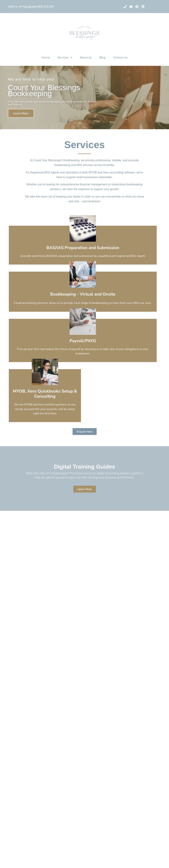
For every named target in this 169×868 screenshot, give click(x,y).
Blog (102, 57)
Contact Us (120, 57)
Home (45, 57)
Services (65, 57)
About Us (86, 57)
